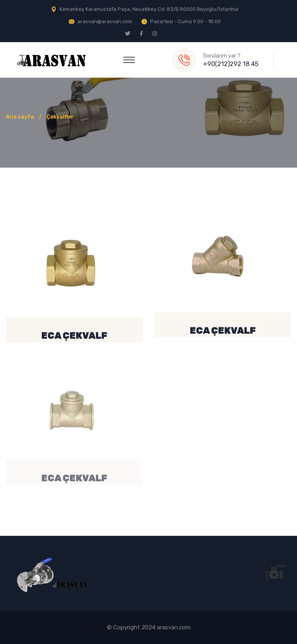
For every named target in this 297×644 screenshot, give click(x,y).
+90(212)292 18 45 (231, 64)
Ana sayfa (20, 117)
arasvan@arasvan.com (105, 21)
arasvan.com (174, 627)
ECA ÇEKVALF (74, 337)
